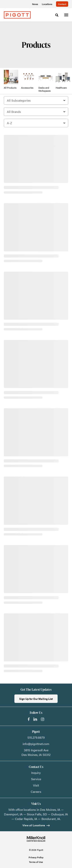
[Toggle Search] (57, 15)
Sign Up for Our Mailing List (36, 699)
